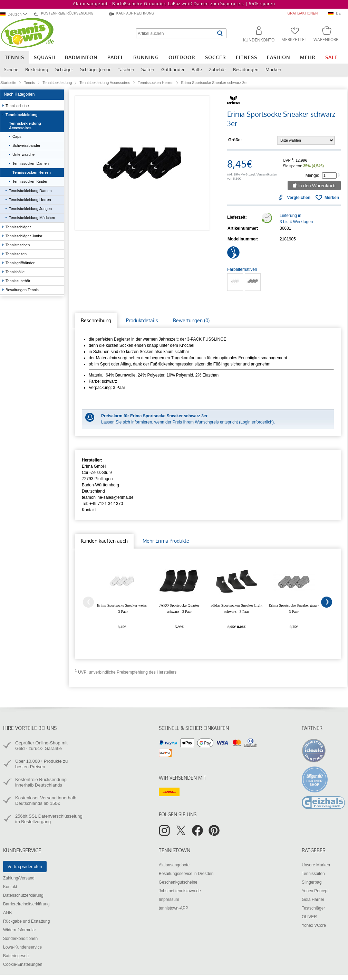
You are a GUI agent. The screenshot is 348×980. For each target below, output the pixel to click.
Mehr (308, 57)
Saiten (148, 69)
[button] (256, 35)
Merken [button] (332, 198)
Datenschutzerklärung (23, 895)
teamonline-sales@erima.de (108, 497)
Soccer (216, 57)
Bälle (197, 69)
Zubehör (217, 69)
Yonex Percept (315, 891)
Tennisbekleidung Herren (31, 200)
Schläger (64, 69)
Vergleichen (299, 198)
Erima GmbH (94, 466)
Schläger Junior (95, 69)
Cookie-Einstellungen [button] (23, 964)
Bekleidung (37, 69)
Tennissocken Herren (32, 172)
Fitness (246, 57)
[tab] (96, 321)
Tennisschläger (19, 227)
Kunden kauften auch (104, 541)
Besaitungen (246, 69)
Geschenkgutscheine (178, 882)
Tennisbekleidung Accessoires (25, 126)
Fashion (279, 57)
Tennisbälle (16, 272)
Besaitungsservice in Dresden (186, 874)
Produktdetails (142, 320)
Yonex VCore (314, 925)
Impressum (169, 900)
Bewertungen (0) (191, 320)
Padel (115, 57)
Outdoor (182, 57)
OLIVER (309, 917)
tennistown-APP (173, 908)
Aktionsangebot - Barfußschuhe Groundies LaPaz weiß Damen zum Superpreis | (174, 4)
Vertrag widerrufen (25, 867)
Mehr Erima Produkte (166, 541)
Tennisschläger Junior (24, 236)
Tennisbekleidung (22, 115)
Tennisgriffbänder (21, 263)
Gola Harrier (313, 900)
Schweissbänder (26, 145)
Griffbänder (173, 69)
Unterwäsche (23, 154)
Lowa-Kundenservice (22, 947)
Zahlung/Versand (19, 878)
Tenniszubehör (18, 281)
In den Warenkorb (317, 185)
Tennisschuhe (18, 106)
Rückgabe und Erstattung (26, 921)
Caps (17, 136)
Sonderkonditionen (20, 939)
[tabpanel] (208, 382)
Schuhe (11, 69)
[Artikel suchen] (176, 33)
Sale (331, 57)
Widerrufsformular (20, 930)
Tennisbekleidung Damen (31, 191)
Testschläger (313, 908)
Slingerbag (312, 882)
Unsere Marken (316, 865)
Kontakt (89, 510)
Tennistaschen (18, 245)
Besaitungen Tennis (23, 290)
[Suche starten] (220, 33)
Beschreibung (96, 320)
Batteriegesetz (16, 956)
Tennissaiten (17, 254)
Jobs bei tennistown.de (180, 891)
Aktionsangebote (174, 865)
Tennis (14, 57)
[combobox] (15, 14)
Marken (273, 69)
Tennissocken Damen (31, 163)
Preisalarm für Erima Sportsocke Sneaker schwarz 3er (154, 416)
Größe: (235, 140)
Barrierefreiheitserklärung (26, 904)
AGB (7, 913)
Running (146, 57)
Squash (45, 57)
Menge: (312, 175)
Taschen (126, 69)
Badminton (81, 57)
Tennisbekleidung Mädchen (32, 218)
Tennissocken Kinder (30, 181)
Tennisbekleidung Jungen (31, 209)
